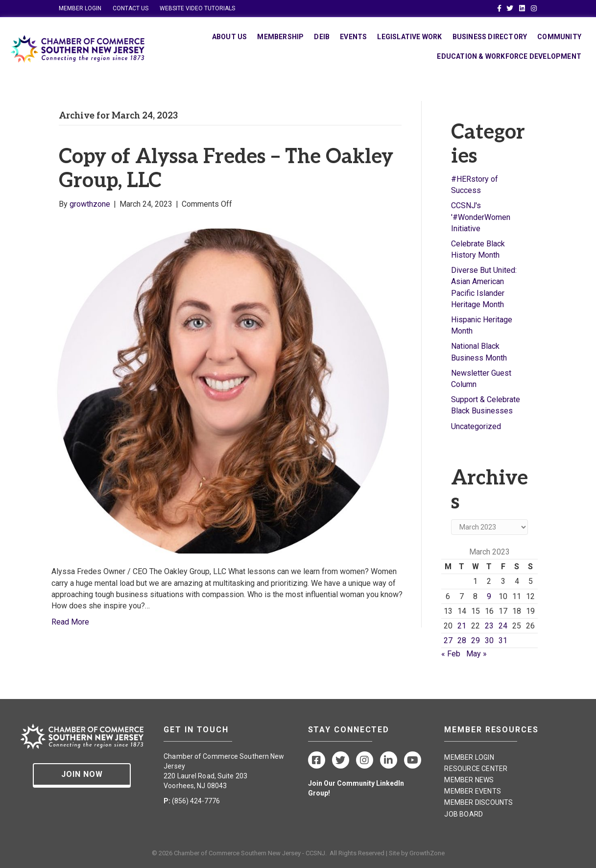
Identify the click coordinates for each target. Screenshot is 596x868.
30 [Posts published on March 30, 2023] (489, 640)
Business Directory (490, 37)
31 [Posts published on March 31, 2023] (503, 640)
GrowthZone (427, 853)
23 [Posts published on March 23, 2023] (489, 626)
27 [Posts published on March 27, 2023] (448, 640)
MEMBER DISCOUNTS (478, 802)
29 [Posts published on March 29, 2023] (476, 640)
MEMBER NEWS (469, 780)
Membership (280, 37)
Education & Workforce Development (509, 56)
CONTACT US (131, 8)
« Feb (451, 654)
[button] (82, 775)
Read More (70, 622)
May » (477, 654)
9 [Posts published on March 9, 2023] (489, 596)
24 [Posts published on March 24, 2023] (503, 626)
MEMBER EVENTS (473, 791)
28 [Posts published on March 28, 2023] (462, 640)
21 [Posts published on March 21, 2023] (462, 626)
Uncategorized (476, 426)
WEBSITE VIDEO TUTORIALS (197, 8)
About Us (230, 37)
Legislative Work (409, 37)
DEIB (322, 37)
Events (353, 37)
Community (559, 37)
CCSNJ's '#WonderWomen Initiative (481, 217)
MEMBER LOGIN (80, 8)
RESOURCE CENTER (476, 769)
